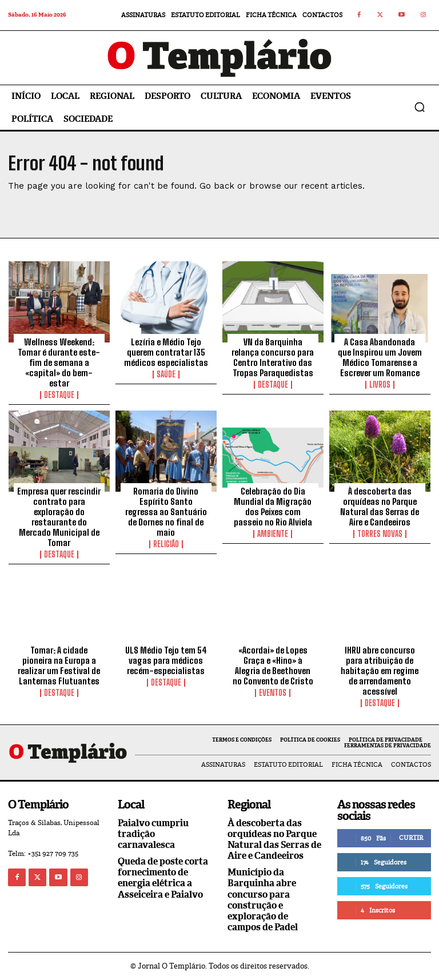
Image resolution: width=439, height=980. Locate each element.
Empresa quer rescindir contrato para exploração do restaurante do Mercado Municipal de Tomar (59, 517)
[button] (420, 107)
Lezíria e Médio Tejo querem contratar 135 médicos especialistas (166, 352)
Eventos (273, 693)
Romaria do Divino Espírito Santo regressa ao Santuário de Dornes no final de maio (166, 512)
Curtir (411, 838)
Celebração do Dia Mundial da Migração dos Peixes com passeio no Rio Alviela (273, 507)
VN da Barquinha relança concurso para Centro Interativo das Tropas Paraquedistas (273, 357)
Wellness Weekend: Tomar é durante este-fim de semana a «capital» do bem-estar (59, 362)
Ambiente (273, 534)
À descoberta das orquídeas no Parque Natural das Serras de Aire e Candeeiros (380, 507)
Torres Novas (380, 534)
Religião (166, 544)
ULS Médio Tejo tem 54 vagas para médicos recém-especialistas (166, 660)
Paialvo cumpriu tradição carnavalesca (153, 834)
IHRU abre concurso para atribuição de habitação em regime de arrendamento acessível (380, 671)
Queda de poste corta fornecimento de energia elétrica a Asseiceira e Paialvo (163, 878)
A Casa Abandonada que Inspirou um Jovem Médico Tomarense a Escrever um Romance (380, 357)
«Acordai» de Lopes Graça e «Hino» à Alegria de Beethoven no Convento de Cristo (273, 666)
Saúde (166, 375)
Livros (380, 385)
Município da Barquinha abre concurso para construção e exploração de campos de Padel (263, 900)
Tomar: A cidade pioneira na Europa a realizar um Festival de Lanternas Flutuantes (59, 666)
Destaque (59, 395)
